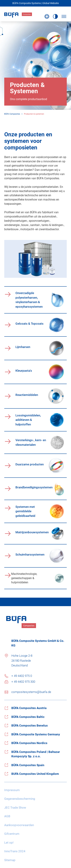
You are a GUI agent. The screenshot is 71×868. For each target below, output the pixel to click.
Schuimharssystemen (30, 555)
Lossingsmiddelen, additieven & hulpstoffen (28, 420)
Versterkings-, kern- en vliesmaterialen (31, 442)
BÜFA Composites (12, 114)
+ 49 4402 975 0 (22, 676)
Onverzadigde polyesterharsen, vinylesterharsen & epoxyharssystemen (29, 300)
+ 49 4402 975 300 (23, 682)
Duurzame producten (30, 464)
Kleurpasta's (24, 371)
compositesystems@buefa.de (31, 692)
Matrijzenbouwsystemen (32, 532)
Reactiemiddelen (27, 395)
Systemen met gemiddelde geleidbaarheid (25, 511)
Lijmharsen (23, 347)
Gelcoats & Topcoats (29, 324)
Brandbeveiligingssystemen (33, 487)
